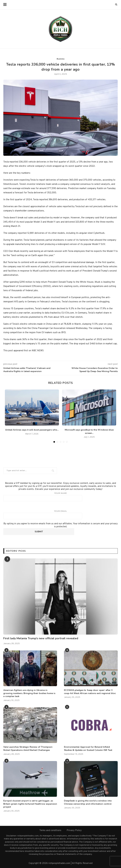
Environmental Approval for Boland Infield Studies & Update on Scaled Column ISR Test (88, 749)
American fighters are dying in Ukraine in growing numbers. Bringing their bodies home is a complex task (29, 693)
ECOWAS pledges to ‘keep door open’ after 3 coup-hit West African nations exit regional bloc (90, 692)
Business (61, 59)
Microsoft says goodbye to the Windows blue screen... (89, 431)
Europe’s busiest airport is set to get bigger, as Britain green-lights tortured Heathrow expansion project (30, 804)
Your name (60, 497)
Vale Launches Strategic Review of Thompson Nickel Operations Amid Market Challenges (28, 749)
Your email (60, 515)
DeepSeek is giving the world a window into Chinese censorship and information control (88, 802)
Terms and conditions (50, 830)
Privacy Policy (74, 830)
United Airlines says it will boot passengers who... (32, 430)
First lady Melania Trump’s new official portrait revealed (41, 638)
